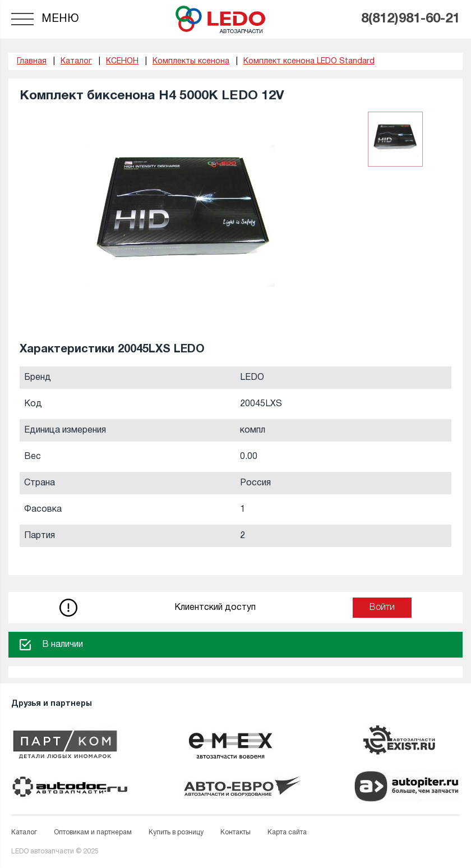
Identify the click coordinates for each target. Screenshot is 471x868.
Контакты (235, 832)
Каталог (24, 832)
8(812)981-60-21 (410, 19)
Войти (382, 608)
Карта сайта (287, 832)
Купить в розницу (176, 832)
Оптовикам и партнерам (93, 832)
